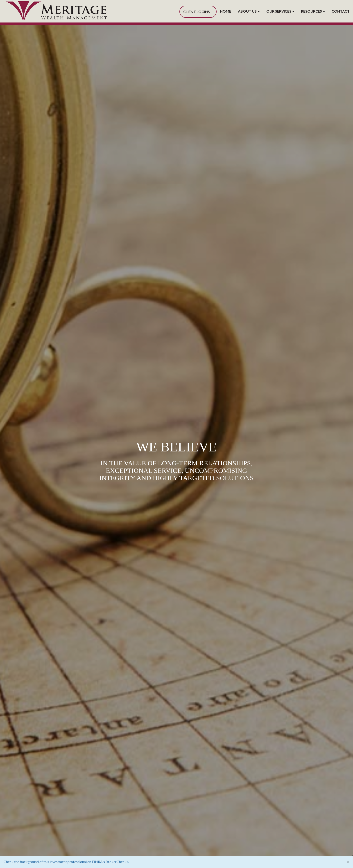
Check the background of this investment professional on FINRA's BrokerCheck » (66, 862)
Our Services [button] (280, 11)
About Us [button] (249, 11)
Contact (341, 11)
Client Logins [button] (198, 12)
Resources (311, 11)
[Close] (348, 862)
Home (226, 11)
